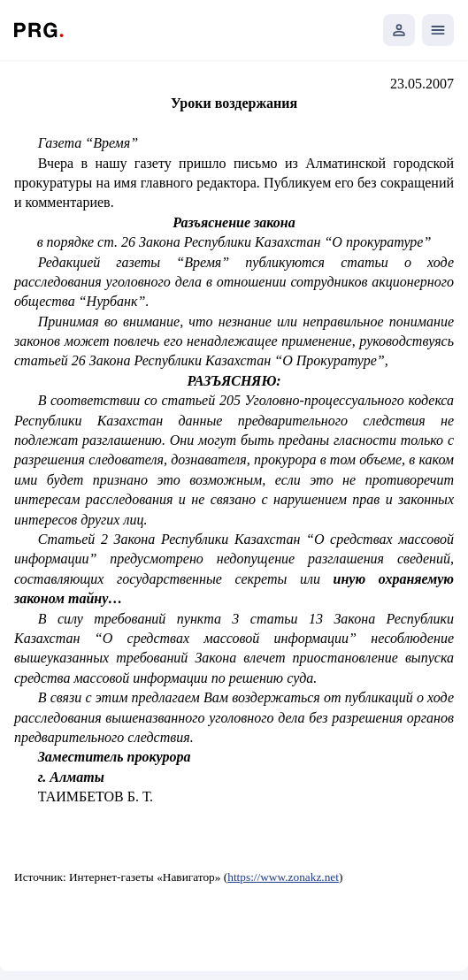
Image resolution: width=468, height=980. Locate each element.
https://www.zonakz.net (283, 877)
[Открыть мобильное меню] (438, 30)
